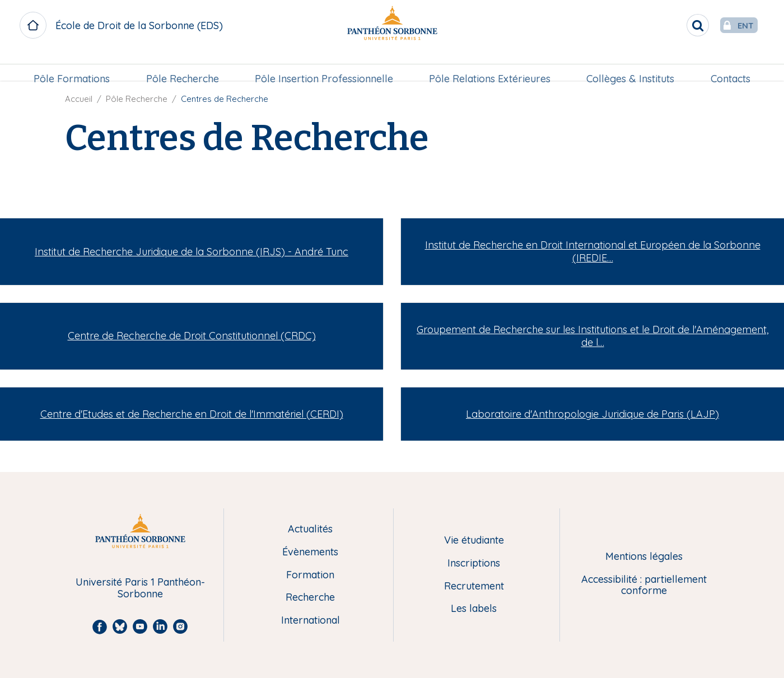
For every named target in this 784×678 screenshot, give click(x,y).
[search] (675, 25)
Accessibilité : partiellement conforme (644, 585)
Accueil (79, 99)
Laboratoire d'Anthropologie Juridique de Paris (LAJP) (592, 414)
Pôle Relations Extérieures (489, 65)
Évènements (310, 552)
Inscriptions (474, 564)
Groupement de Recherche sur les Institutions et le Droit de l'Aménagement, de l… (592, 336)
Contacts (728, 65)
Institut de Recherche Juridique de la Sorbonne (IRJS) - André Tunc (192, 252)
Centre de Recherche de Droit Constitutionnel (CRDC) (192, 336)
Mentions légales (644, 557)
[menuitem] (74, 66)
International (311, 621)
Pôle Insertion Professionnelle (325, 65)
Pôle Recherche (184, 65)
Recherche (310, 598)
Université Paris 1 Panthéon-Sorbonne (140, 588)
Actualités (310, 529)
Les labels (474, 609)
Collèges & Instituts (629, 65)
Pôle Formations (74, 65)
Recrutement (474, 586)
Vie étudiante (474, 541)
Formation (310, 575)
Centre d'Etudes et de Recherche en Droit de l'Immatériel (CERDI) (192, 414)
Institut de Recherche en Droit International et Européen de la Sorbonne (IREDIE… (593, 251)
